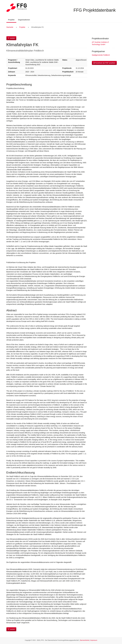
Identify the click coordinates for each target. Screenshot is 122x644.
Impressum (94, 640)
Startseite (10, 27)
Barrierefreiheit (85, 640)
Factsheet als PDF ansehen (104, 63)
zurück (11, 38)
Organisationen (24, 20)
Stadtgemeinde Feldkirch (101, 55)
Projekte (12, 20)
